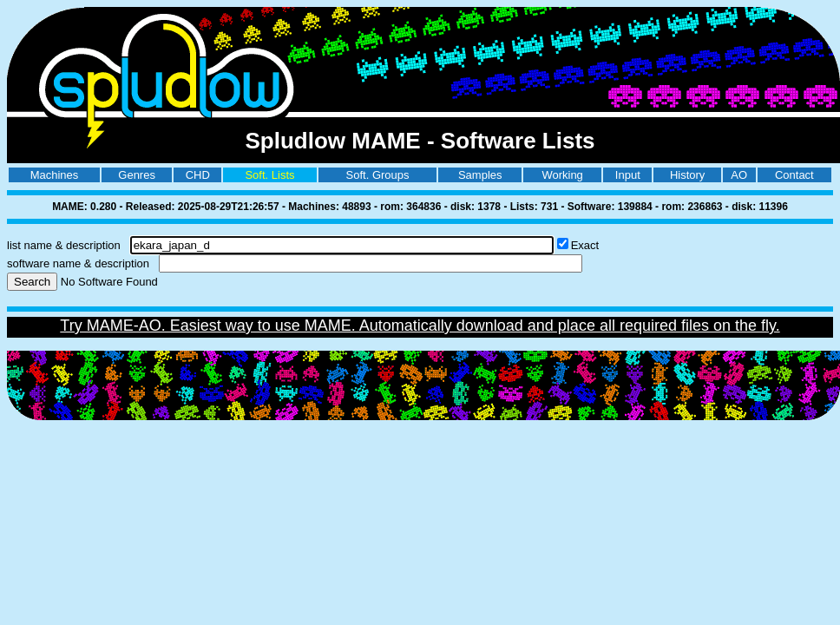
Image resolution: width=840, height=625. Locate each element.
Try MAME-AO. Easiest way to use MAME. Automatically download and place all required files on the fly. (420, 326)
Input (628, 175)
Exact (585, 245)
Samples (480, 175)
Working (562, 175)
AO (739, 175)
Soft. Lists (269, 175)
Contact (794, 175)
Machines (55, 175)
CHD (198, 175)
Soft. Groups (378, 175)
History (687, 175)
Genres (137, 175)
